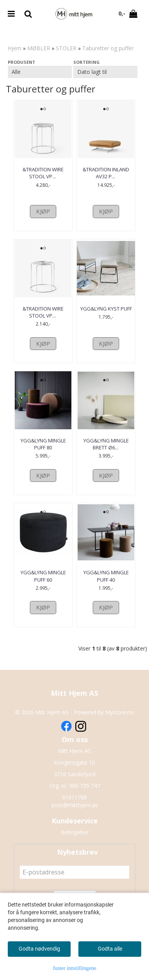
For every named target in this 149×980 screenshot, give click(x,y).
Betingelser (75, 832)
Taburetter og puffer (108, 48)
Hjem (15, 48)
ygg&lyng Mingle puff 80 (43, 444)
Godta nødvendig (39, 949)
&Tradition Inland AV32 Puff (106, 173)
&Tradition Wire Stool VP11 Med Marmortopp (43, 176)
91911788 (74, 797)
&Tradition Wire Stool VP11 (43, 312)
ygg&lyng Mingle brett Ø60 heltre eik (106, 444)
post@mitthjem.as (75, 805)
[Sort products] (105, 72)
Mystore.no (120, 712)
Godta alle (110, 949)
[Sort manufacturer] (40, 72)
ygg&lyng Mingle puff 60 (43, 576)
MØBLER (39, 48)
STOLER (66, 48)
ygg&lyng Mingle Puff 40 (106, 576)
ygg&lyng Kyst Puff (106, 309)
